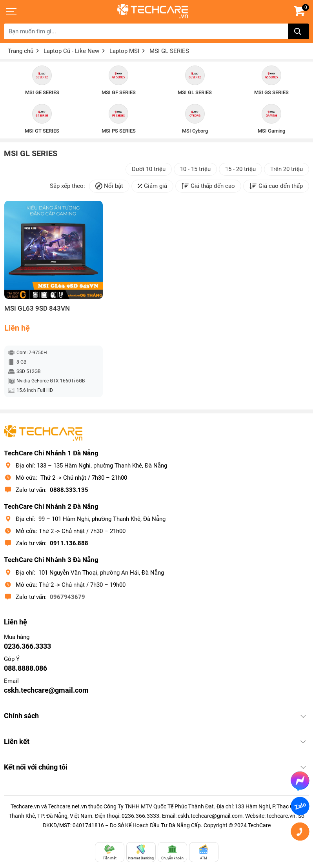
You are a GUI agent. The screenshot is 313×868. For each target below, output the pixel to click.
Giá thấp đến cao (208, 186)
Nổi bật (109, 186)
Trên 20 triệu (287, 169)
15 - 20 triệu (240, 169)
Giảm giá (152, 186)
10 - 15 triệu (195, 169)
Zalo (300, 806)
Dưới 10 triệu (149, 169)
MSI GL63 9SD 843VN (37, 308)
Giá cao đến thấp (276, 186)
